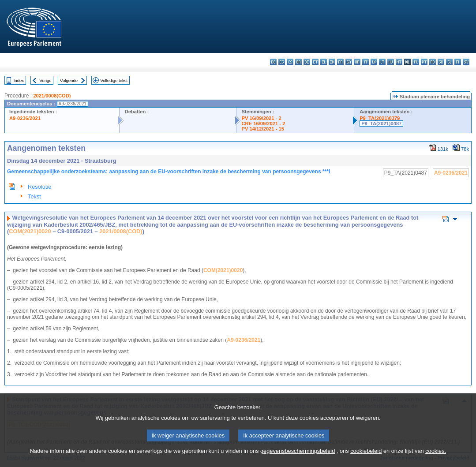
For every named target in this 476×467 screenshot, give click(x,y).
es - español (282, 62)
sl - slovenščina (449, 62)
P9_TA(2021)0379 (380, 118)
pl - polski (416, 62)
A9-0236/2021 (25, 118)
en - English (332, 62)
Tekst (34, 196)
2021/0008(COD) (52, 96)
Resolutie (39, 187)
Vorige (46, 80)
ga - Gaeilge (349, 62)
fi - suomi (458, 62)
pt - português (424, 62)
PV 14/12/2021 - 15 (263, 129)
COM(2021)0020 (30, 231)
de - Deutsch (307, 62)
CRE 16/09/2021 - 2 (264, 123)
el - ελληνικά (324, 62)
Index (19, 80)
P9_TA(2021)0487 (381, 123)
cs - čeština (290, 62)
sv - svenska (466, 62)
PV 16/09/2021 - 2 (262, 118)
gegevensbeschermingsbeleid (298, 461)
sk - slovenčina (441, 62)
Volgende (69, 80)
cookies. (436, 461)
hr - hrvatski (357, 62)
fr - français (340, 62)
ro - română (433, 62)
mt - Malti (399, 62)
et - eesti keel (315, 62)
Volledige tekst (114, 80)
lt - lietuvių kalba (382, 62)
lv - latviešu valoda (374, 62)
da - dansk (298, 62)
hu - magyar (391, 62)
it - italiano (365, 62)
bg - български (273, 62)
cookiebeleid (366, 461)
